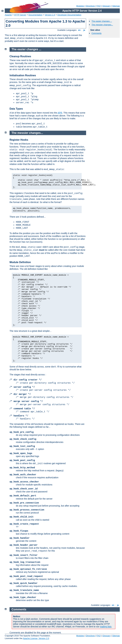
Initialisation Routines (23, 75)
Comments (97, 33)
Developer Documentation (69, 15)
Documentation (35, 15)
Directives (90, 6)
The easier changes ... (102, 21)
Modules (80, 6)
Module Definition (20, 262)
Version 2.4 (50, 15)
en (79, 30)
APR (60, 113)
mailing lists (106, 627)
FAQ (99, 6)
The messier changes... (102, 25)
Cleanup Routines (20, 56)
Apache (8, 15)
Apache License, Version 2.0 (36, 638)
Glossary (106, 6)
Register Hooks (19, 140)
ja (84, 30)
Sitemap (116, 6)
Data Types (16, 109)
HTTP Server (20, 15)
